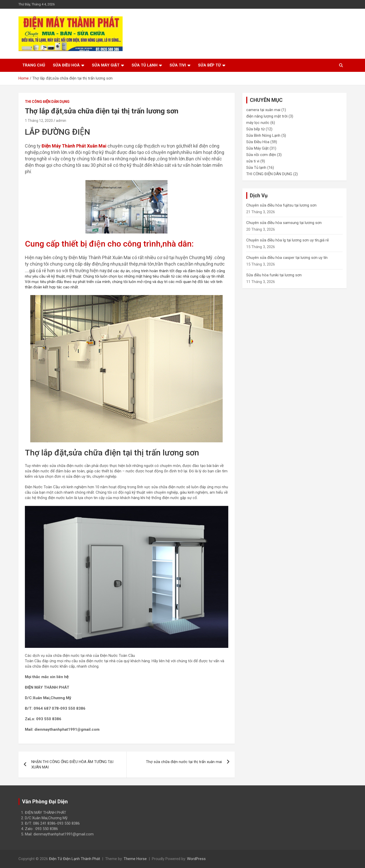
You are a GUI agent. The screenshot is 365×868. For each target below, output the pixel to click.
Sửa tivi (178, 65)
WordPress (196, 859)
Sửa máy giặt (106, 65)
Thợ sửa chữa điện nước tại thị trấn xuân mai (184, 762)
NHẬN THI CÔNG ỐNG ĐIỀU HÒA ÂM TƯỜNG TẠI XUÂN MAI (72, 764)
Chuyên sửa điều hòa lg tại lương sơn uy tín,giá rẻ (288, 240)
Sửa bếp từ (209, 65)
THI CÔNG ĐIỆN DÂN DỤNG (47, 102)
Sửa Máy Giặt (257, 148)
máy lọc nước (258, 123)
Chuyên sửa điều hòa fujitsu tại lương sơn (281, 205)
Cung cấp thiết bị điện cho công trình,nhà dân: (109, 244)
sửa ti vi (253, 161)
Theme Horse (135, 859)
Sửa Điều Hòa (258, 142)
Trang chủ (34, 65)
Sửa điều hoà (66, 65)
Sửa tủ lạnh (145, 65)
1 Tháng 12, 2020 (39, 121)
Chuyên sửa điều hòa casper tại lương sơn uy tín (287, 258)
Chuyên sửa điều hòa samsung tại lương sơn (284, 223)
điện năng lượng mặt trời (267, 116)
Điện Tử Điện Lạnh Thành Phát (75, 859)
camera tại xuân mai (263, 110)
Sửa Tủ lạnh (256, 168)
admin (61, 121)
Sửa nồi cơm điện (261, 155)
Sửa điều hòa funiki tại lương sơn (274, 275)
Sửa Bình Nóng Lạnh (263, 135)
